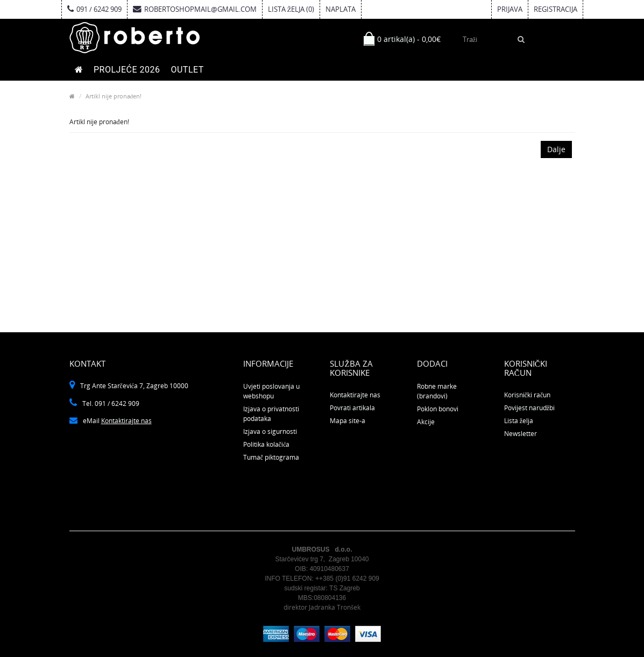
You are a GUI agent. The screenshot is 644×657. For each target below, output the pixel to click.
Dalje (556, 149)
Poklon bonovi (438, 409)
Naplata (341, 9)
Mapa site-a (348, 421)
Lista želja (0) (291, 9)
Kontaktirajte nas (126, 421)
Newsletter (521, 434)
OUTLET (187, 70)
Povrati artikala (352, 408)
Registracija (555, 9)
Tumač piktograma (271, 457)
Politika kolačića (267, 444)
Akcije (426, 422)
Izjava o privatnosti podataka (271, 414)
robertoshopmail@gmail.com (195, 9)
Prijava (510, 9)
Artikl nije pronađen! (114, 96)
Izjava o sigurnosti (270, 431)
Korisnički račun (528, 395)
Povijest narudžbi (529, 408)
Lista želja (519, 421)
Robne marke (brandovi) (437, 391)
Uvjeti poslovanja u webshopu (271, 391)
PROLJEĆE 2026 (127, 70)
